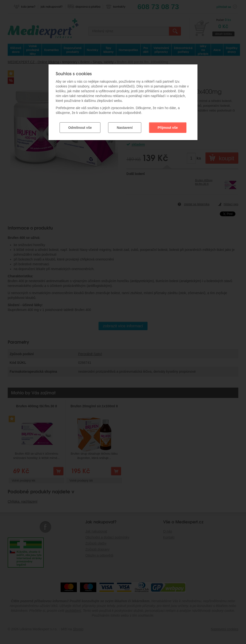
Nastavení (125, 127)
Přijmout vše (168, 127)
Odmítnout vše (80, 127)
